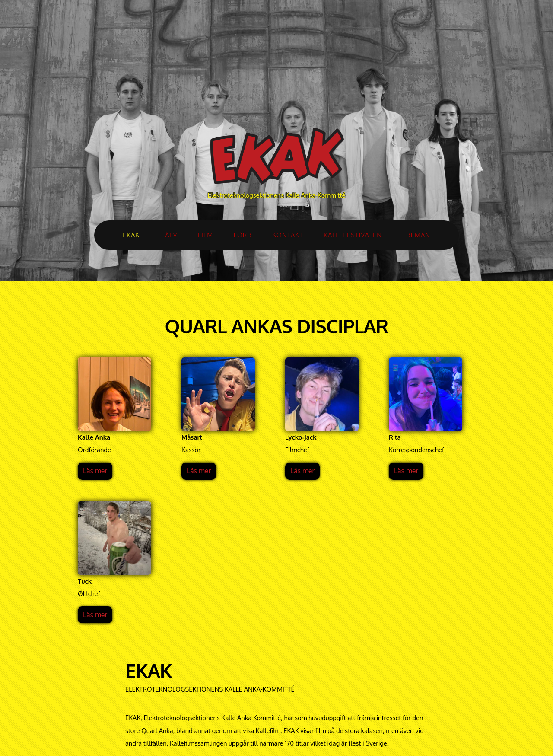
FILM (205, 235)
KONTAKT (288, 235)
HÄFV (169, 235)
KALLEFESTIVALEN (353, 235)
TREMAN (416, 235)
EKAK (131, 235)
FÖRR (243, 235)
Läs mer (95, 471)
